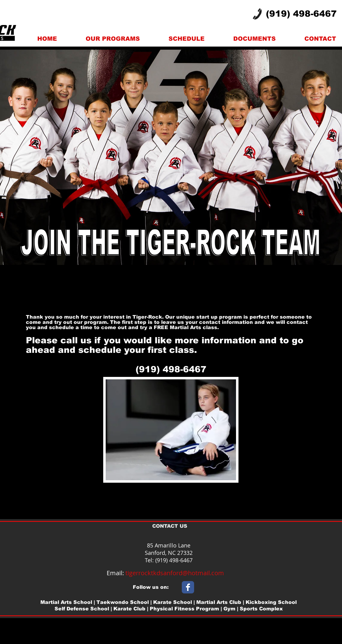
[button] (113, 39)
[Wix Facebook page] (188, 587)
